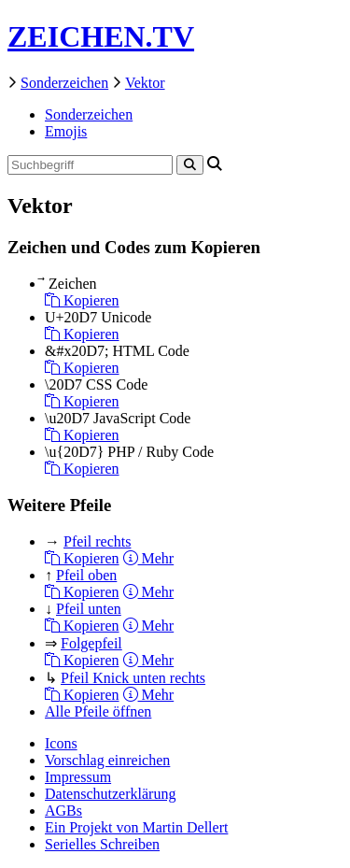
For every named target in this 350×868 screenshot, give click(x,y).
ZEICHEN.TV (101, 36)
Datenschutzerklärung (110, 794)
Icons (61, 743)
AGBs (63, 811)
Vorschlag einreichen (107, 760)
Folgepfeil (91, 643)
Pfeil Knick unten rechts (133, 678)
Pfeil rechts (97, 541)
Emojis (66, 131)
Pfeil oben (86, 575)
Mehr (149, 558)
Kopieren (82, 300)
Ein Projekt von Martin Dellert (136, 827)
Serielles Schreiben (102, 844)
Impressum (78, 777)
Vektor (145, 83)
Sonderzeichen (64, 83)
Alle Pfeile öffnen (98, 711)
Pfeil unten (89, 609)
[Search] (190, 165)
